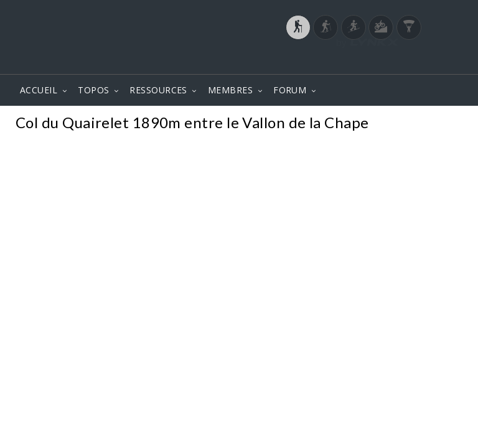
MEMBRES (230, 90)
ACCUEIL (39, 90)
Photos (440, 124)
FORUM (290, 90)
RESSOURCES (158, 90)
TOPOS (93, 90)
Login (398, 62)
